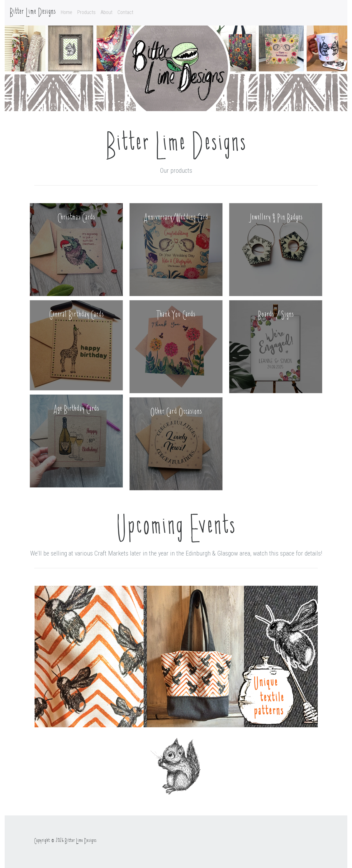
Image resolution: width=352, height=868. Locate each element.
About (107, 12)
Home (67, 12)
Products (86, 12)
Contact (125, 12)
